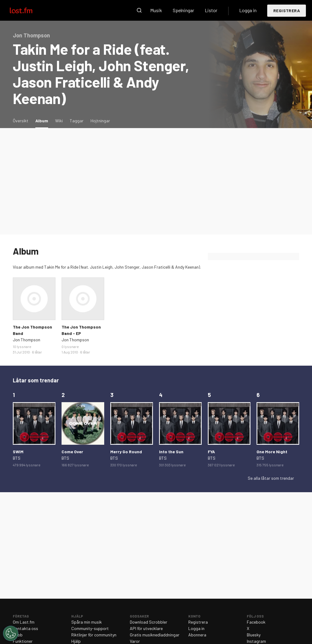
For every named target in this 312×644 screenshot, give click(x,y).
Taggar (77, 121)
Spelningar (183, 10)
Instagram (256, 641)
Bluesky (254, 635)
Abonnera (197, 635)
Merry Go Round (126, 452)
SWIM (18, 452)
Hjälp (76, 641)
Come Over (72, 452)
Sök (139, 10)
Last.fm (28, 10)
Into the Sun (171, 452)
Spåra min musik (87, 622)
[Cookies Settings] (11, 633)
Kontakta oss (25, 628)
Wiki (59, 121)
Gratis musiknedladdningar (155, 635)
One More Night (272, 452)
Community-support (90, 628)
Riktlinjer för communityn (94, 635)
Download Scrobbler (149, 622)
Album (43, 120)
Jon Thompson (27, 340)
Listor (211, 10)
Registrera (287, 10)
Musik (156, 10)
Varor (135, 641)
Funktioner (23, 641)
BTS (17, 458)
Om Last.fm (24, 622)
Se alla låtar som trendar (271, 478)
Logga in (248, 10)
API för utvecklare (146, 628)
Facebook (256, 622)
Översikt (21, 121)
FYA (211, 452)
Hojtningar (100, 121)
